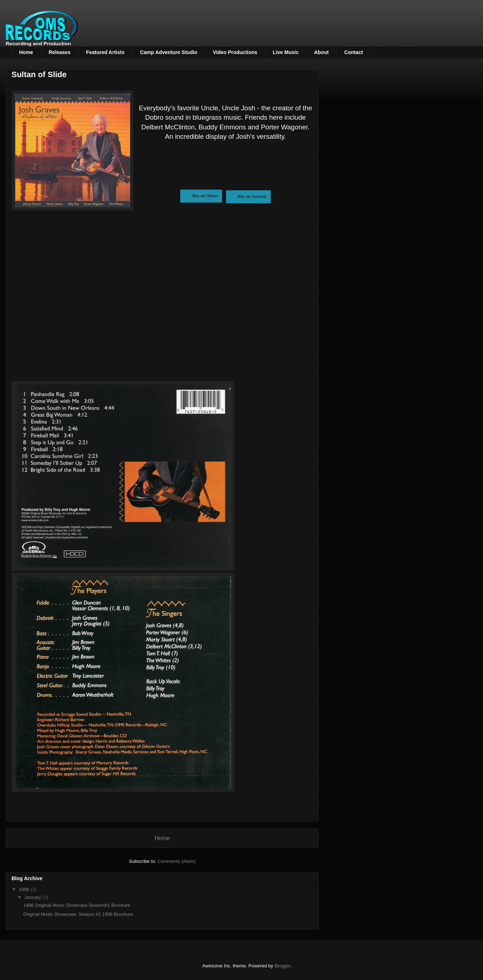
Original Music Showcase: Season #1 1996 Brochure (78, 914)
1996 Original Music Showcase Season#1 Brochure (77, 905)
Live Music (286, 52)
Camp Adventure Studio (169, 52)
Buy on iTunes (201, 196)
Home (26, 52)
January (34, 897)
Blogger (282, 966)
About (321, 52)
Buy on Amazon (248, 197)
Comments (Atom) (176, 861)
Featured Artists (105, 52)
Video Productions (235, 52)
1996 (25, 889)
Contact (354, 52)
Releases (60, 52)
